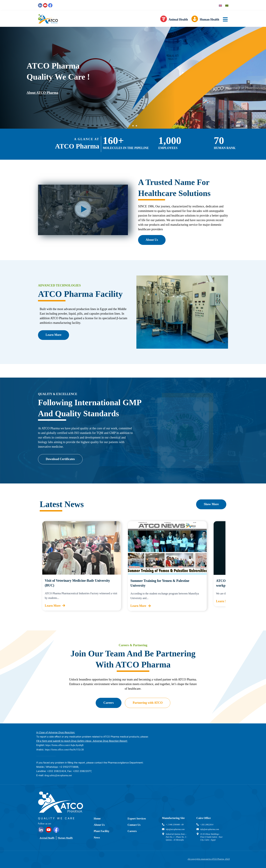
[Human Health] (195, 19)
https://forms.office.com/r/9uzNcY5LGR (64, 750)
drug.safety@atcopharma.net (58, 775)
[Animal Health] (164, 19)
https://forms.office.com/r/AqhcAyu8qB (64, 745)
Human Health (209, 20)
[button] (130, 126)
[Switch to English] (220, 6)
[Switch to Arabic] (227, 6)
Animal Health (178, 20)
